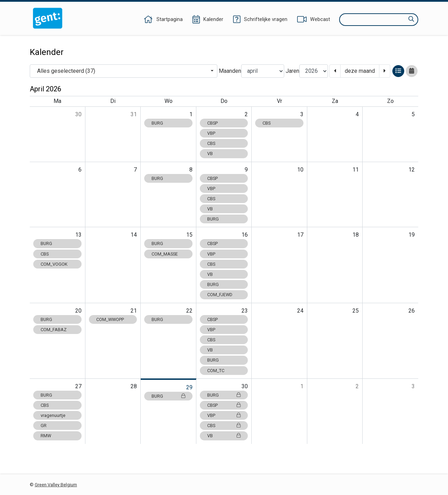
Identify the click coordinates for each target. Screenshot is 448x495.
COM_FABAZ (54, 330)
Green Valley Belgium (56, 485)
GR (44, 426)
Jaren (292, 71)
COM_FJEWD (220, 295)
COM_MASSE (165, 254)
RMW (46, 436)
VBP (211, 133)
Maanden (230, 71)
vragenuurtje (53, 415)
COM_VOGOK (54, 264)
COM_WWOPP (110, 319)
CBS (211, 143)
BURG (157, 123)
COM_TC (216, 371)
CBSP (212, 123)
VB (210, 154)
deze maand (360, 71)
